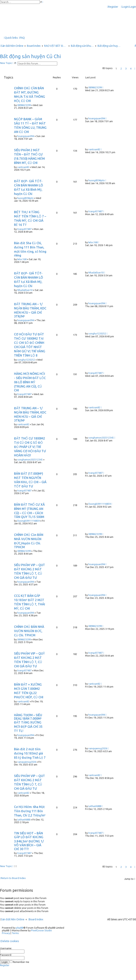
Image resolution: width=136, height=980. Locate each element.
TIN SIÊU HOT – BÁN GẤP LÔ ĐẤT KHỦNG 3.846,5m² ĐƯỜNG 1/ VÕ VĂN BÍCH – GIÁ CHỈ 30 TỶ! (29, 841)
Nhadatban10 (25, 290)
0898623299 (24, 105)
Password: (6, 955)
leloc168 (22, 259)
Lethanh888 (24, 820)
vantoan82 (23, 167)
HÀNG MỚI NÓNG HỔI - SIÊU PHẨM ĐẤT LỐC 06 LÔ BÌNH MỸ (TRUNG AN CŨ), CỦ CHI (30, 382)
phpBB (20, 928)
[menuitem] (125, 7)
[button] (135, 69)
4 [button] (131, 69)
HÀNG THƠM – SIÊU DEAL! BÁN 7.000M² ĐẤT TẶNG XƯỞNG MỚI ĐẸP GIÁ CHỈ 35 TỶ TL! (28, 723)
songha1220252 (26, 360)
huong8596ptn (25, 198)
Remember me (19, 962)
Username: (6, 948)
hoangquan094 (26, 136)
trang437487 (24, 229)
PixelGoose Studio (41, 930)
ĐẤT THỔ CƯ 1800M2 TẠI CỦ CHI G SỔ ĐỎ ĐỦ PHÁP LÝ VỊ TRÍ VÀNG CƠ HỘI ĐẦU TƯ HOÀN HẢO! (30, 447)
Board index (36, 919)
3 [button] (126, 69)
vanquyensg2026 (27, 762)
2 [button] (121, 69)
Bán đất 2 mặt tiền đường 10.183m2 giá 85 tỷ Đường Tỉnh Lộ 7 (30, 753)
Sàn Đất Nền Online (13, 919)
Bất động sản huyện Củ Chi (30, 56)
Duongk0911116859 (28, 521)
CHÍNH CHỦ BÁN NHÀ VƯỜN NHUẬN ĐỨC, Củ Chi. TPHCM (29, 631)
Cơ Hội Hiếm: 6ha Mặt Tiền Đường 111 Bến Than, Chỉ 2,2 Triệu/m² (30, 811)
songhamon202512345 (30, 460)
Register (5, 965)
